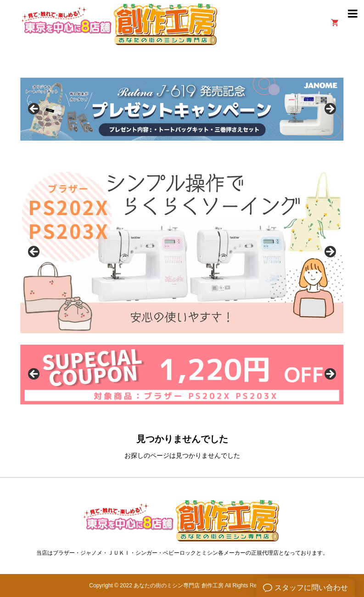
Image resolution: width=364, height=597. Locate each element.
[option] (182, 109)
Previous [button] (34, 109)
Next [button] (330, 109)
